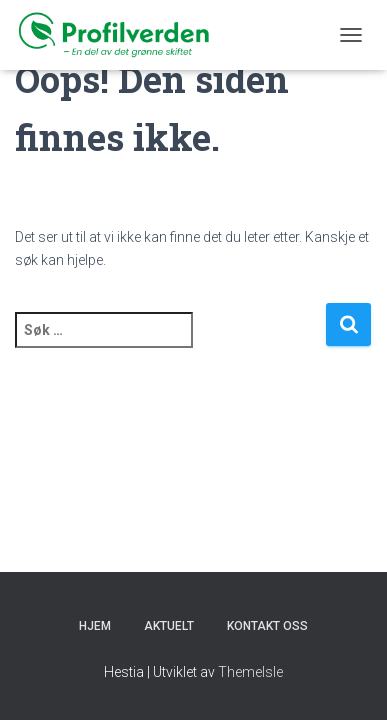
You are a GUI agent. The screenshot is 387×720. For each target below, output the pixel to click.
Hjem (95, 626)
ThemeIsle (250, 672)
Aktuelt (169, 626)
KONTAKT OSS (267, 626)
